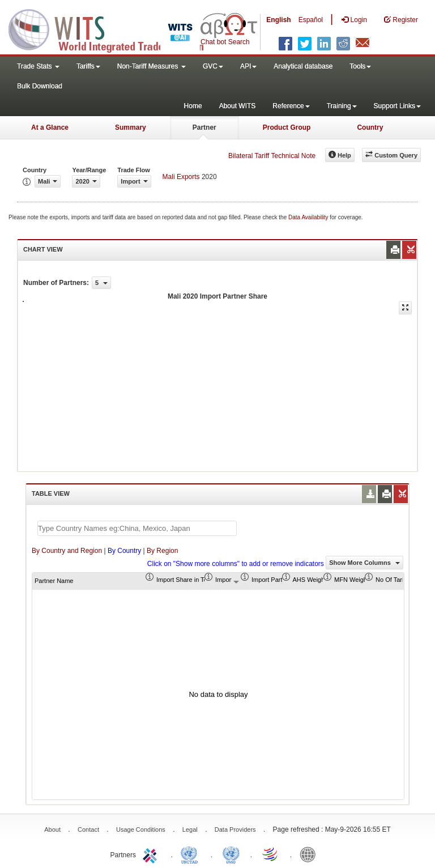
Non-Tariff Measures (152, 66)
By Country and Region (67, 551)
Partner (204, 127)
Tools (360, 66)
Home (193, 106)
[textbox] (137, 528)
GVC (213, 66)
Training (342, 106)
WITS (113, 28)
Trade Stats (38, 66)
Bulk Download (40, 86)
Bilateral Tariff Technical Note (272, 156)
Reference (291, 106)
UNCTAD (191, 854)
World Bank (310, 854)
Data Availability (309, 217)
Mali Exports (181, 177)
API (248, 66)
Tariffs (88, 66)
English (278, 20)
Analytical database (303, 66)
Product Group (287, 127)
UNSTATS (231, 854)
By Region (162, 551)
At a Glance (50, 127)
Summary (131, 127)
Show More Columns (364, 563)
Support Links (397, 106)
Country (370, 127)
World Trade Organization (271, 854)
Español (311, 20)
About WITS (238, 106)
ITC (152, 854)
